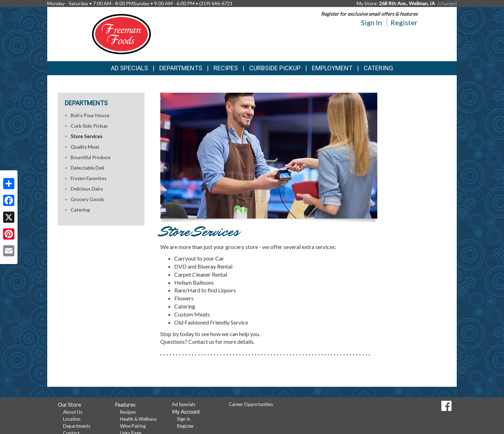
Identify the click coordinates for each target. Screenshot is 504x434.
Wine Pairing (133, 426)
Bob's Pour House (90, 115)
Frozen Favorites (89, 178)
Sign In (371, 22)
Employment (332, 68)
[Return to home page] (121, 33)
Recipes (226, 68)
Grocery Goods (87, 199)
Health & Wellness (138, 419)
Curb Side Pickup (89, 126)
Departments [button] (181, 68)
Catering (378, 68)
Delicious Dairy (87, 189)
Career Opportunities (251, 404)
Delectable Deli (87, 168)
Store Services (87, 136)
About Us (73, 412)
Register (404, 22)
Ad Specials (129, 68)
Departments (77, 426)
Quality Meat (85, 147)
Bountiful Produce (91, 157)
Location (72, 419)
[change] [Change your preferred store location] (447, 3)
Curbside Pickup (275, 68)
